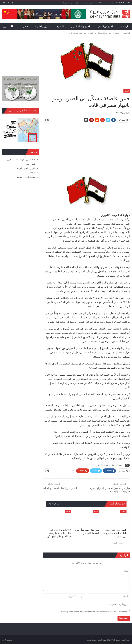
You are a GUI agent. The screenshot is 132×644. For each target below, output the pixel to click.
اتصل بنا (99, 2)
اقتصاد (127, 91)
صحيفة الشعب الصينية (26, 177)
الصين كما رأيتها (89, 3)
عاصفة (106, 465)
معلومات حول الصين (72, 3)
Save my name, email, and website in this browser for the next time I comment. (94, 611)
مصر (99, 465)
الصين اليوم (31, 164)
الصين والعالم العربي (81, 26)
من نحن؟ (108, 2)
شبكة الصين (31, 173)
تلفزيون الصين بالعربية (26, 168)
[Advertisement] (86, 146)
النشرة (60, 26)
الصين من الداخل (106, 26)
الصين (121, 465)
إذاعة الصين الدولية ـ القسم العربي (21, 160)
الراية (4, 639)
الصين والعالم (44, 26)
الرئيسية (125, 26)
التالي (114, 542)
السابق (122, 542)
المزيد (25, 26)
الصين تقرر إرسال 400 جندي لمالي (60, 488)
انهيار (113, 465)
